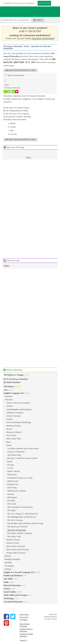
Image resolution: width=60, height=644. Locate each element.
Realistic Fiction (13, 539)
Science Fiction (13, 543)
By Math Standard (12, 382)
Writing (8, 569)
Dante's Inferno (14, 471)
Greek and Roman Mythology (19, 422)
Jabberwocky (13, 481)
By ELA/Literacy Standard (16, 379)
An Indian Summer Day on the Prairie (23, 448)
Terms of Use (24, 617)
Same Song (12, 487)
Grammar (9, 396)
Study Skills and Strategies (16, 595)
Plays (8, 442)
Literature (9, 399)
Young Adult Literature (16, 552)
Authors (10, 406)
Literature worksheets (43, 38)
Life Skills (8, 578)
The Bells (11, 500)
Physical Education (12, 585)
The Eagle (11, 510)
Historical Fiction (14, 425)
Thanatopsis (12, 497)
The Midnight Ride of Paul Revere (22, 517)
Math (6, 582)
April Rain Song (14, 455)
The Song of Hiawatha (17, 530)
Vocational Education (13, 601)
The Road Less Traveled (17, 526)
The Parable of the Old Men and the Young (25, 523)
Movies (9, 429)
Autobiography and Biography (19, 409)
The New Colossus (15, 520)
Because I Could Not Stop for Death (22, 458)
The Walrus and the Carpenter (20, 533)
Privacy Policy (24, 614)
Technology (9, 598)
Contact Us (23, 640)
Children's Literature (15, 412)
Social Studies (10, 591)
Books (10, 461)
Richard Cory (13, 484)
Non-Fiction (11, 435)
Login (22, 31)
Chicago (11, 464)
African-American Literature (18, 402)
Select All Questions (14, 75)
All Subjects (9, 386)
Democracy (12, 474)
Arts (6, 389)
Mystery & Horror (14, 432)
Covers (10, 468)
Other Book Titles (14, 438)
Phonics (8, 556)
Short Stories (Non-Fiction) (18, 549)
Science (7, 588)
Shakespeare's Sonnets (17, 490)
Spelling (8, 562)
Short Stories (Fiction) (16, 546)
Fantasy (9, 419)
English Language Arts (14, 393)
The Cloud (12, 503)
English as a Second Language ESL (19, 572)
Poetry (9, 445)
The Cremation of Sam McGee (20, 507)
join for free (34, 31)
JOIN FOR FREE (44, 3)
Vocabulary (9, 565)
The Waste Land (14, 536)
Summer (11, 494)
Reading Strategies (12, 559)
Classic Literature (14, 415)
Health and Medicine (13, 575)
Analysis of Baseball (16, 451)
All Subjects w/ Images (14, 374)
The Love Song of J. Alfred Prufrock (22, 513)
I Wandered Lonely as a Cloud (20, 477)
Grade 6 (7, 265)
